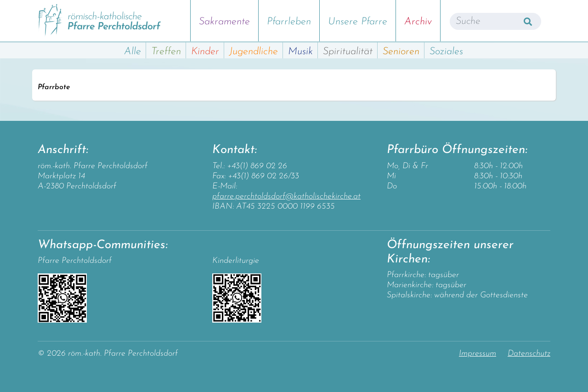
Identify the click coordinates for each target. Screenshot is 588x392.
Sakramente (224, 22)
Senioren (401, 52)
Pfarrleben (289, 22)
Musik (300, 52)
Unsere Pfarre (358, 22)
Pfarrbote (54, 87)
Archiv (418, 22)
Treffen (166, 52)
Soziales (446, 52)
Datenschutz (529, 354)
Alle (133, 52)
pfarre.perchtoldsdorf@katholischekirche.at (286, 196)
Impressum (478, 354)
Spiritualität (348, 52)
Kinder (205, 52)
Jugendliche (254, 52)
